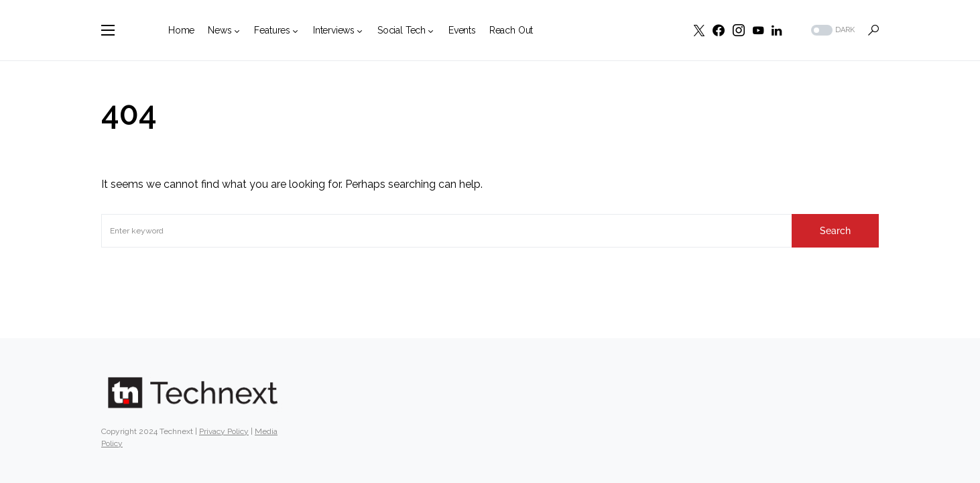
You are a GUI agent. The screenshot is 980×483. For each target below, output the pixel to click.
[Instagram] (739, 30)
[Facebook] (719, 30)
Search (835, 231)
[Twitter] (699, 30)
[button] (108, 30)
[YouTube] (758, 30)
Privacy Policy (224, 431)
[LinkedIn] (777, 30)
